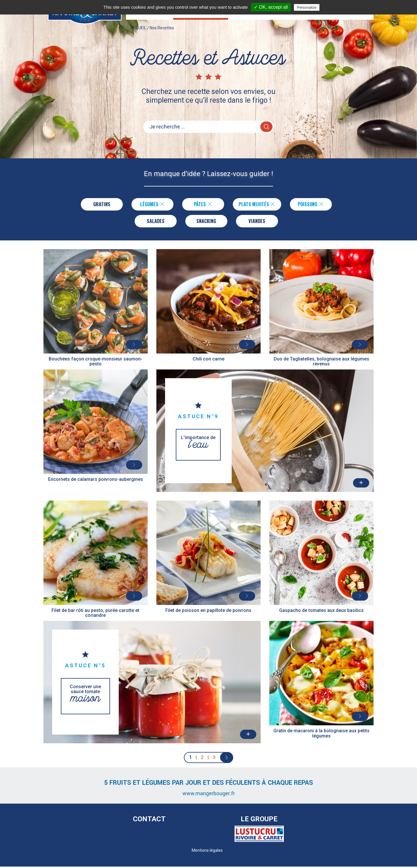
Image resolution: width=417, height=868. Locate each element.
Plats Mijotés (257, 204)
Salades (156, 222)
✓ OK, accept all (271, 7)
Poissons (312, 204)
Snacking (206, 222)
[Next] (227, 759)
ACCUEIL (138, 33)
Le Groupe (259, 820)
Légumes (151, 204)
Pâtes (202, 204)
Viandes (257, 222)
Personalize (307, 7)
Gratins (100, 204)
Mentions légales (207, 852)
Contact (149, 820)
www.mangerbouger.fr (209, 795)
